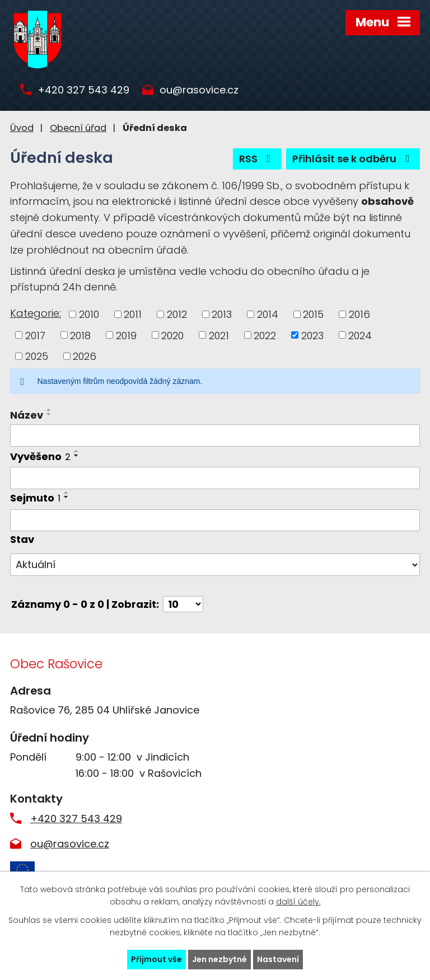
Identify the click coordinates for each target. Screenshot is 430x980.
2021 (219, 335)
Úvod (22, 128)
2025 (37, 356)
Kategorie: (36, 313)
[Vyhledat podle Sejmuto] (215, 521)
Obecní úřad (78, 128)
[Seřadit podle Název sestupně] (49, 414)
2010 (89, 314)
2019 (126, 335)
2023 (312, 335)
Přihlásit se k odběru (353, 159)
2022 (265, 335)
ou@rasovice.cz (199, 90)
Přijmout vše (156, 959)
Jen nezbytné (219, 959)
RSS (257, 159)
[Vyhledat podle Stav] (215, 565)
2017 (35, 335)
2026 (85, 356)
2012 (177, 314)
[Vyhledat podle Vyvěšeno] (215, 478)
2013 (222, 314)
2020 (172, 335)
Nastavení (278, 959)
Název (27, 415)
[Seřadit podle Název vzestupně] (49, 410)
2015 (313, 314)
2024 (360, 335)
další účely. (298, 902)
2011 (133, 314)
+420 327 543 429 (83, 90)
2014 (268, 314)
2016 (359, 314)
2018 (80, 335)
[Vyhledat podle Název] (215, 435)
